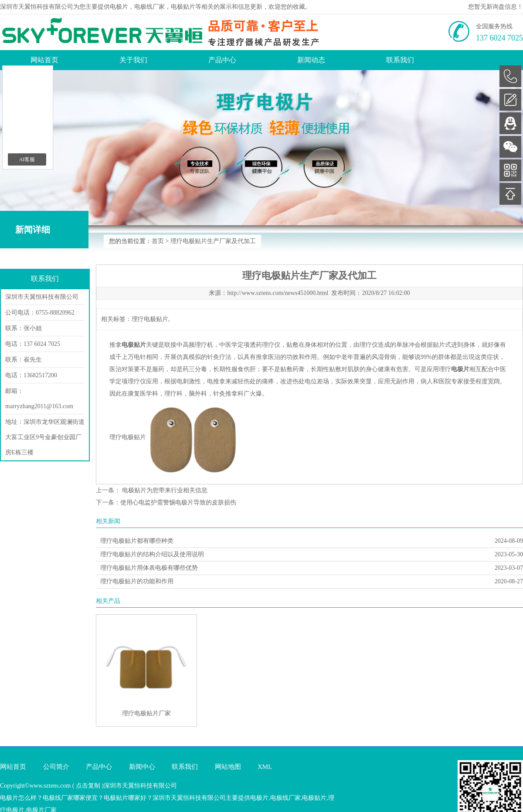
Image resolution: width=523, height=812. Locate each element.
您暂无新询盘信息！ (496, 7)
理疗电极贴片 (150, 319)
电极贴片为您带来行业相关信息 (164, 490)
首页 (158, 241)
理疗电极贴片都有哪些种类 (137, 541)
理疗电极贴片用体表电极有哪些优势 (149, 568)
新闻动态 (311, 60)
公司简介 (56, 767)
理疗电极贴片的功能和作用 (137, 581)
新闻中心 (142, 767)
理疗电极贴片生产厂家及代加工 (213, 241)
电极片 (119, 7)
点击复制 (88, 786)
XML (265, 767)
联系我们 (400, 60)
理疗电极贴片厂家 (146, 713)
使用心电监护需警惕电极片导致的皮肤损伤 (178, 502)
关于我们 (133, 60)
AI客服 (27, 159)
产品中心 (222, 60)
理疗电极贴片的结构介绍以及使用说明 (152, 554)
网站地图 (228, 767)
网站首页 (44, 60)
